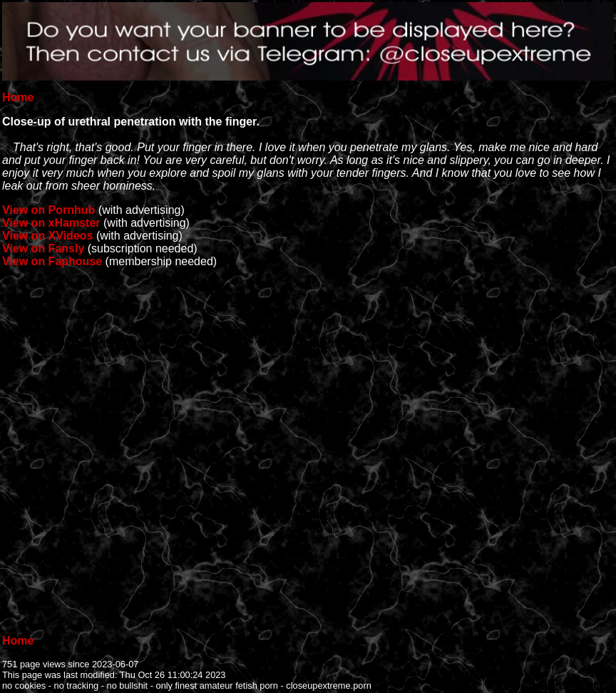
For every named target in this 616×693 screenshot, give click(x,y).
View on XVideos (47, 236)
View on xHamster (51, 223)
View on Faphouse (52, 261)
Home (18, 97)
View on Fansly (43, 248)
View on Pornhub (48, 210)
